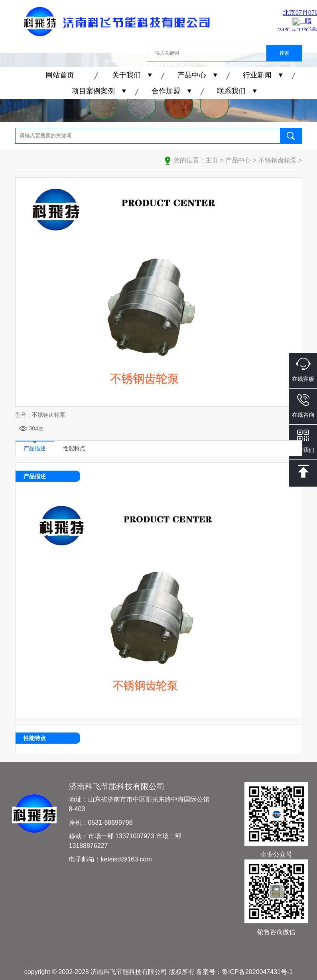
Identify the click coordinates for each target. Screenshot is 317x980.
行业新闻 (257, 75)
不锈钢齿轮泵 (278, 160)
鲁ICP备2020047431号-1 (257, 972)
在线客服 (303, 370)
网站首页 (60, 75)
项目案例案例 (93, 91)
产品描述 (35, 446)
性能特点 (74, 448)
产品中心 (192, 75)
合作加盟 (166, 91)
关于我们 (126, 75)
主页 (212, 160)
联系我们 (231, 91)
